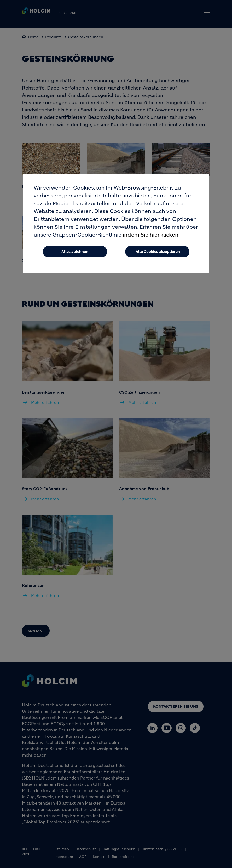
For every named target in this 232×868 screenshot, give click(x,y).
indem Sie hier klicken (151, 235)
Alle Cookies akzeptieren (158, 252)
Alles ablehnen (75, 252)
